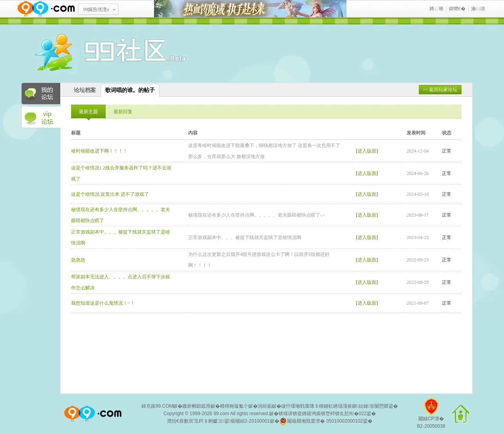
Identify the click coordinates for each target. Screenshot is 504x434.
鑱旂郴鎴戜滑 (196, 406)
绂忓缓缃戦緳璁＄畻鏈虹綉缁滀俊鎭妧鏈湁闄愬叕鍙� (340, 406)
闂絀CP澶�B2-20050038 (431, 416)
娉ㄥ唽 (436, 9)
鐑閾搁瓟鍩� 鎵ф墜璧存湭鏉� (250, 9)
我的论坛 (41, 94)
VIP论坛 (41, 118)
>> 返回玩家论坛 (440, 90)
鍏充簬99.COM (157, 406)
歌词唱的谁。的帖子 (130, 90)
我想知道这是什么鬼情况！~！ (103, 303)
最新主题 (88, 112)
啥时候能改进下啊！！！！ (99, 151)
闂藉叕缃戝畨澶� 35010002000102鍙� (326, 421)
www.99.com (46, 9)
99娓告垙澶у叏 (96, 12)
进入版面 (367, 151)
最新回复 (123, 112)
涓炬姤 (265, 406)
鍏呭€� (457, 9)
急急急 (78, 260)
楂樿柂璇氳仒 (234, 406)
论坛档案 (85, 90)
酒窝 (82, 53)
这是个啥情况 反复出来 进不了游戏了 (110, 194)
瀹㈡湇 (478, 9)
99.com (221, 414)
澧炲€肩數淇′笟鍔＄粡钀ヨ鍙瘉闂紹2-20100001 (218, 421)
